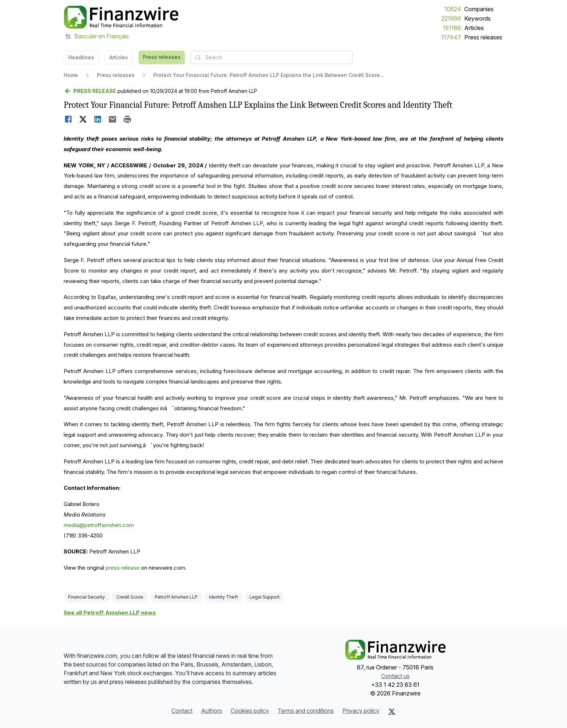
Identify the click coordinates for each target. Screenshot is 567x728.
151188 (452, 28)
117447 (451, 37)
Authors (212, 711)
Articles (474, 28)
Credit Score (130, 597)
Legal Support (265, 597)
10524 (453, 9)
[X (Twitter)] (392, 711)
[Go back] (90, 91)
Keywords (478, 18)
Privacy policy (361, 711)
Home (71, 75)
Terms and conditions (306, 711)
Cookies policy (250, 711)
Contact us (395, 676)
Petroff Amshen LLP (176, 597)
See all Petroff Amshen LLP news (110, 613)
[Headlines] (121, 17)
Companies (479, 9)
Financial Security (86, 597)
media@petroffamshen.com (99, 525)
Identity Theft (223, 597)
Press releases (483, 37)
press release (123, 568)
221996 (451, 18)
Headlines (81, 57)
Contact (182, 711)
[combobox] (272, 57)
